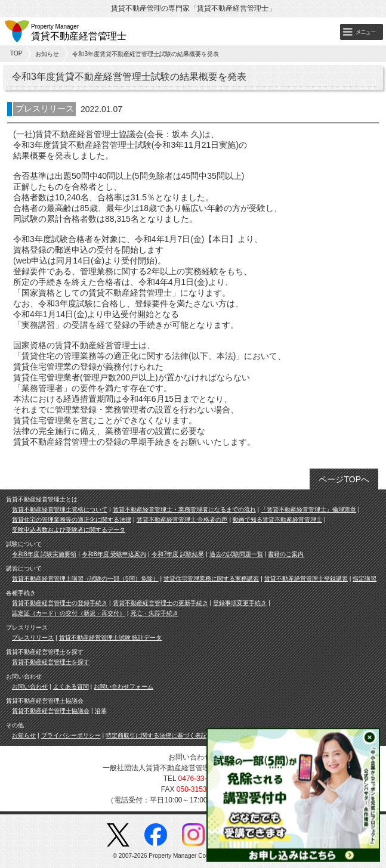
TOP (16, 53)
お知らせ (47, 54)
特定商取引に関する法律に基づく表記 (156, 735)
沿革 (101, 711)
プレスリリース (33, 638)
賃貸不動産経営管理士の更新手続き (160, 603)
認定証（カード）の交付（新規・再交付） (69, 613)
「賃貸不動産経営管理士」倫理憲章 (308, 509)
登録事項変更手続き (240, 603)
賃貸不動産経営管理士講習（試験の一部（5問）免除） (85, 579)
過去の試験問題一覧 (236, 554)
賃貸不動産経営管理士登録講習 (306, 579)
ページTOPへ (344, 479)
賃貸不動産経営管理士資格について (60, 509)
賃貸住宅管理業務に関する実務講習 (211, 579)
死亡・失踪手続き (155, 613)
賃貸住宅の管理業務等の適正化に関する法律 (72, 520)
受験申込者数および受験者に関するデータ (69, 530)
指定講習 (365, 579)
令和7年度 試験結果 (178, 554)
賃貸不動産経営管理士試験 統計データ (111, 638)
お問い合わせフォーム (123, 686)
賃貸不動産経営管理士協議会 (51, 711)
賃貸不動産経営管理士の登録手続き (60, 603)
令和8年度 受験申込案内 (114, 554)
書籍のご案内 (286, 554)
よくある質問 (71, 686)
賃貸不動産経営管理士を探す (51, 662)
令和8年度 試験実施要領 (44, 554)
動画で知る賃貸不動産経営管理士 (277, 520)
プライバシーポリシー (71, 735)
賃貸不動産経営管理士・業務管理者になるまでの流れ (184, 509)
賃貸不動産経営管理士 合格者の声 (182, 520)
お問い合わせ (30, 686)
